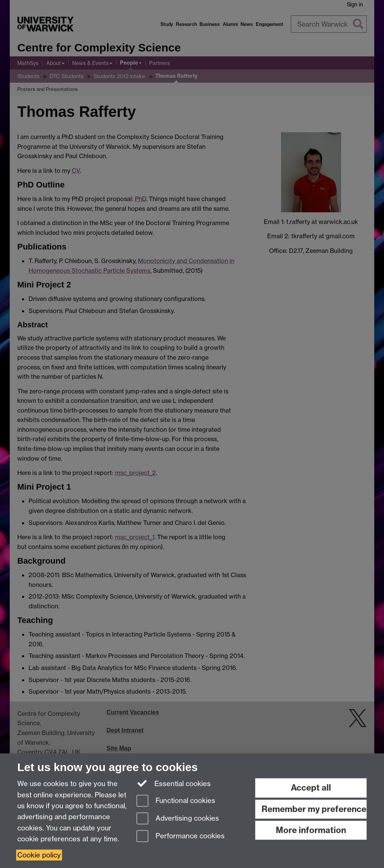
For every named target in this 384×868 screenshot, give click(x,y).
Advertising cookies (178, 819)
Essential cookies (174, 783)
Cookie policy (39, 855)
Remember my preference (314, 809)
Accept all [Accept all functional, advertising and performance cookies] (311, 788)
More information (311, 830)
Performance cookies (181, 837)
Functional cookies (176, 801)
